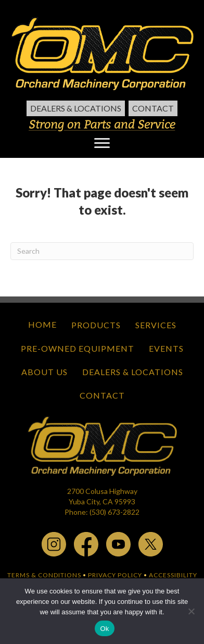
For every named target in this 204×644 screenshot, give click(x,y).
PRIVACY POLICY (115, 575)
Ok (104, 629)
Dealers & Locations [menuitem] (76, 108)
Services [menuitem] (156, 325)
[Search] (102, 251)
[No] (191, 611)
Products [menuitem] (96, 325)
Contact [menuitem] (153, 108)
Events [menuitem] (166, 348)
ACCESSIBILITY (173, 575)
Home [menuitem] (42, 324)
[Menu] (102, 143)
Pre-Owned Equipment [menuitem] (78, 348)
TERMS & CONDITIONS (44, 575)
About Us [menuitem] (44, 372)
